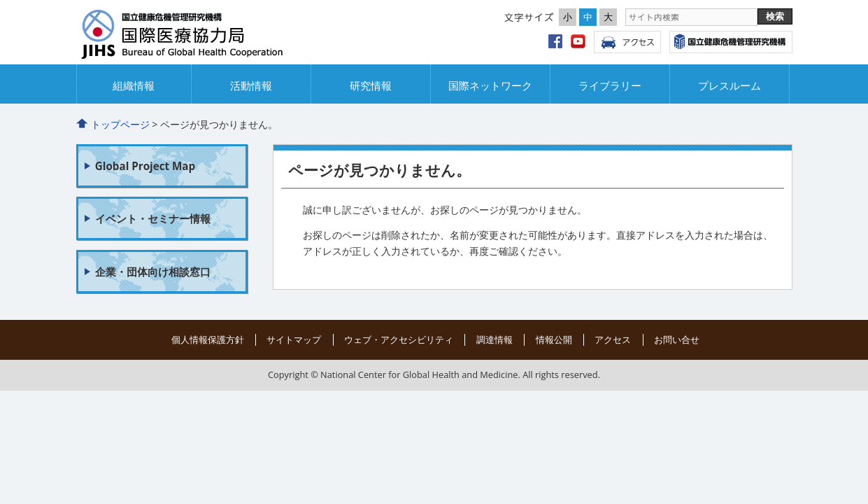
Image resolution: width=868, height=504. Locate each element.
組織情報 (134, 86)
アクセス (627, 42)
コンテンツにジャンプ (0, 0)
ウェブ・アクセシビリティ (399, 339)
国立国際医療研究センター (731, 42)
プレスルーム (730, 86)
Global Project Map (145, 166)
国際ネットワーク (490, 86)
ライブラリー (610, 86)
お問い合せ (677, 339)
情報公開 (554, 339)
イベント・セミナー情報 (153, 218)
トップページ (120, 124)
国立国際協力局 (202, 36)
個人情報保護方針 (208, 339)
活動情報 (251, 86)
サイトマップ (294, 339)
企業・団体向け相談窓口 (153, 272)
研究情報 (371, 86)
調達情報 (495, 339)
